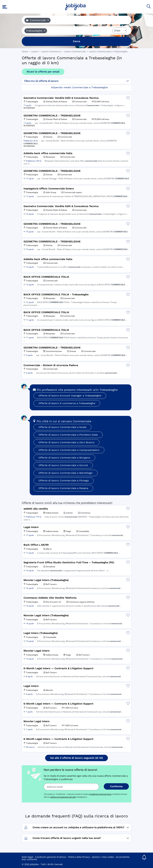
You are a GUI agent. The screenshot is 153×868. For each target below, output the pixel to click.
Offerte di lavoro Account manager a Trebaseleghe (70, 396)
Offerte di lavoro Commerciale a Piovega (64, 481)
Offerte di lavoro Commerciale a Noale (62, 427)
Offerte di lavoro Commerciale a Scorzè (63, 465)
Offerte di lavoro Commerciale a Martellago (66, 473)
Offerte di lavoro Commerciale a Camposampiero (69, 450)
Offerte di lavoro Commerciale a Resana (63, 488)
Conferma (116, 786)
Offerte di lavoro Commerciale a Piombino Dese (68, 435)
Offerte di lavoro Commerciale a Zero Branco (66, 442)
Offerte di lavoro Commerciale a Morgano (64, 458)
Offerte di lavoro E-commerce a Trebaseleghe (67, 403)
